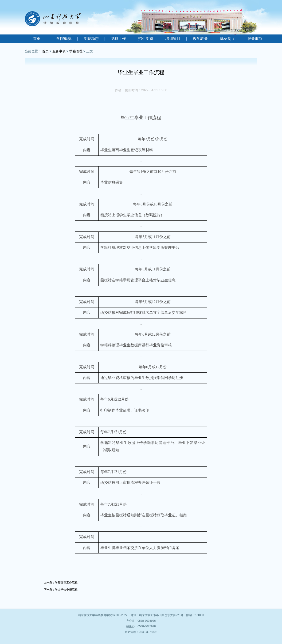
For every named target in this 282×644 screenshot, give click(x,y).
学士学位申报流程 (66, 590)
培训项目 (173, 39)
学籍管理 (76, 51)
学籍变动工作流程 (66, 583)
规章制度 (227, 39)
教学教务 (200, 39)
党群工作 (118, 39)
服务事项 (255, 39)
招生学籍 (146, 39)
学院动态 (91, 39)
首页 (37, 39)
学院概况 (64, 39)
